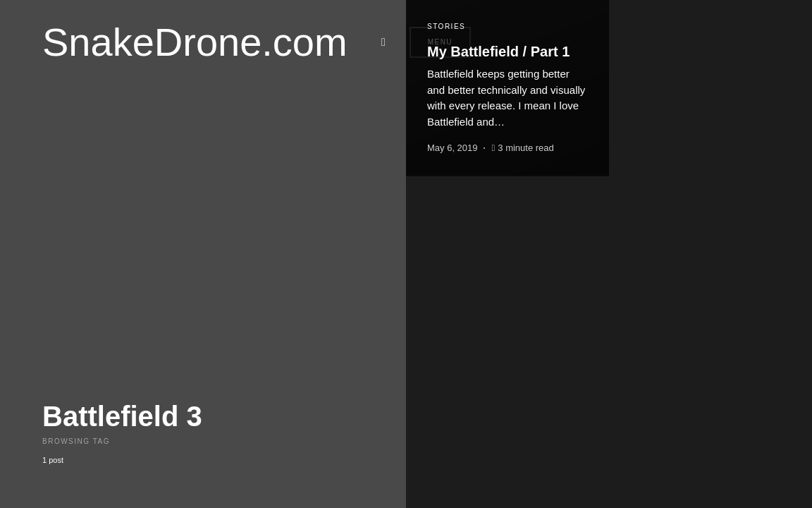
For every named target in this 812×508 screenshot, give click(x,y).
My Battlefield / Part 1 (498, 52)
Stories (446, 26)
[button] (388, 42)
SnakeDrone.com (195, 42)
